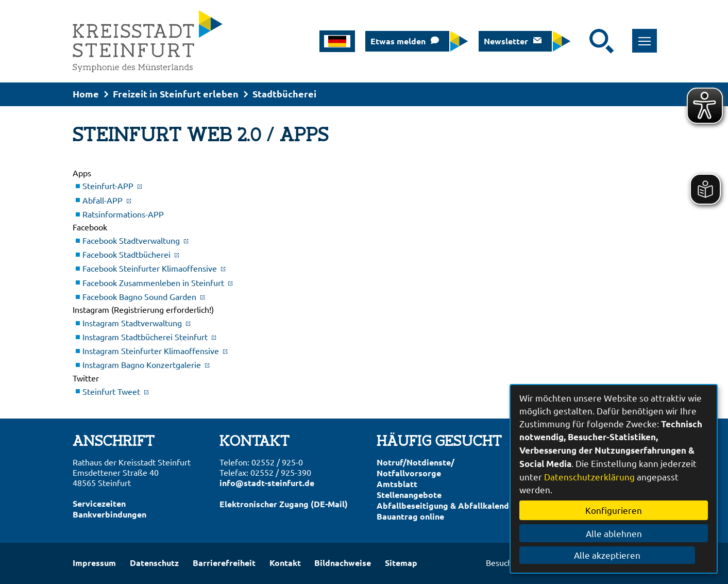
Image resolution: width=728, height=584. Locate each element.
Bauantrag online (410, 516)
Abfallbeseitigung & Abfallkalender (447, 505)
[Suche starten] (602, 41)
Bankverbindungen (109, 514)
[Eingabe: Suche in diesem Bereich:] (583, 41)
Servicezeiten (99, 503)
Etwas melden (398, 41)
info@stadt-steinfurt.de (267, 483)
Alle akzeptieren (614, 555)
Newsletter (506, 41)
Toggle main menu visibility (643, 35)
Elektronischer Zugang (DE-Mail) (284, 504)
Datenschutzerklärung (589, 477)
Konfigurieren (614, 510)
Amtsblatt (397, 484)
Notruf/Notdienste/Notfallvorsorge (416, 468)
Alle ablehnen (614, 533)
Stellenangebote (409, 495)
